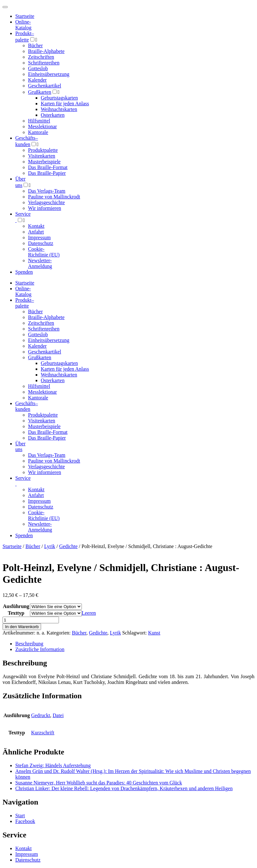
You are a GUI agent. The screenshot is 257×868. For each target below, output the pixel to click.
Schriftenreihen (44, 63)
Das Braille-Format (48, 167)
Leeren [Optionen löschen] (89, 613)
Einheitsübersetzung (49, 74)
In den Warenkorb (22, 627)
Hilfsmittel (39, 121)
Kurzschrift (43, 733)
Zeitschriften (41, 57)
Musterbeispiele (44, 162)
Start (20, 816)
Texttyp (16, 613)
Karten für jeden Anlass (65, 104)
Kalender (37, 80)
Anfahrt (36, 232)
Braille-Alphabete (46, 51)
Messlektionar (43, 126)
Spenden (24, 272)
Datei (58, 715)
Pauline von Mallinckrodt (54, 197)
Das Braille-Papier (47, 173)
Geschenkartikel (45, 86)
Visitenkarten (42, 156)
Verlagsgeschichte (46, 202)
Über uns (20, 446)
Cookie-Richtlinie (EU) (44, 252)
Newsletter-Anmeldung (40, 263)
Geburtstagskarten (59, 98)
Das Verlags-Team (47, 191)
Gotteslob (38, 68)
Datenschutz (41, 243)
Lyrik (50, 546)
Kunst (154, 633)
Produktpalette (43, 150)
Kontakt (36, 226)
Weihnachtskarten (59, 109)
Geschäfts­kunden (27, 406)
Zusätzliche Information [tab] (40, 649)
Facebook (25, 821)
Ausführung (16, 606)
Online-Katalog (23, 25)
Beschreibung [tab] (29, 644)
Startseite (12, 546)
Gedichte (68, 546)
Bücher (35, 45)
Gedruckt (41, 715)
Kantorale (38, 132)
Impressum (39, 237)
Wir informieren (45, 208)
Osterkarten (53, 115)
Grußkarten (40, 92)
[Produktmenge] (31, 620)
